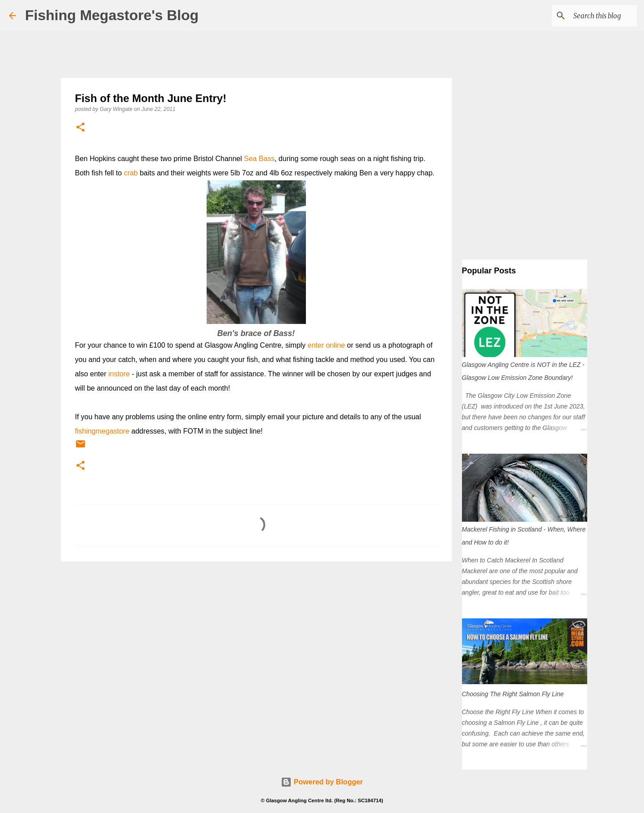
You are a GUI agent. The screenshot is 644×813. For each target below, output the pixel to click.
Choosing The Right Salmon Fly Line (513, 694)
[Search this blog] (590, 16)
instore (119, 374)
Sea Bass (259, 159)
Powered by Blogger (322, 782)
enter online (326, 345)
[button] (80, 128)
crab (131, 173)
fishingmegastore (102, 431)
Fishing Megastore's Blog (112, 15)
